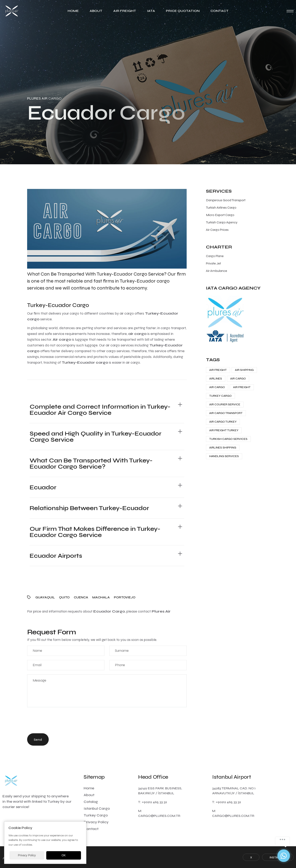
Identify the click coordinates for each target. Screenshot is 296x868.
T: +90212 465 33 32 (153, 802)
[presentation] (58, 721)
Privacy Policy (96, 822)
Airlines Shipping (223, 448)
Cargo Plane (215, 256)
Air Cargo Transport (226, 413)
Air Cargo (238, 379)
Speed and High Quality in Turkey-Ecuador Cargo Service (95, 437)
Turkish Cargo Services (228, 439)
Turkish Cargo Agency (222, 222)
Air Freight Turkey (224, 430)
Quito (64, 597)
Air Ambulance (217, 271)
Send (38, 740)
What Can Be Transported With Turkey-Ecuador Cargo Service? (91, 463)
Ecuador (43, 487)
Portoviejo (125, 597)
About (96, 11)
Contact (220, 11)
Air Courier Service (225, 404)
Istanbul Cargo (97, 808)
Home (73, 11)
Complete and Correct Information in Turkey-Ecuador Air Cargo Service (100, 410)
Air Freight (125, 11)
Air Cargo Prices (217, 230)
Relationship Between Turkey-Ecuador (89, 508)
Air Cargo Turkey (223, 422)
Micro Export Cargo (220, 215)
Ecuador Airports (56, 556)
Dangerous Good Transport (226, 200)
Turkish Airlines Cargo (221, 208)
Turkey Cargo (220, 396)
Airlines (216, 379)
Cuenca (81, 597)
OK (64, 855)
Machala (101, 597)
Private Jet (213, 263)
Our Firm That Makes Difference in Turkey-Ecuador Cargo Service (95, 532)
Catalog (91, 802)
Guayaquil (45, 597)
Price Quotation (183, 11)
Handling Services (224, 456)
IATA (151, 11)
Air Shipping (244, 370)
